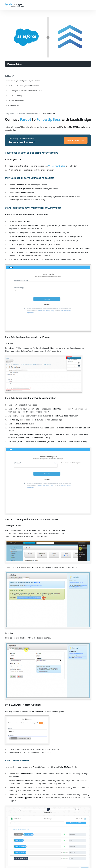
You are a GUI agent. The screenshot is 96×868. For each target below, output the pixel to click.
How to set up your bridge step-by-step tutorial (23, 81)
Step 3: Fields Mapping (14, 96)
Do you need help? (12, 106)
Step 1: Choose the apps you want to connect (22, 86)
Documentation (14, 64)
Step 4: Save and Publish (14, 101)
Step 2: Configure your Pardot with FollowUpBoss (24, 91)
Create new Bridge (57, 166)
